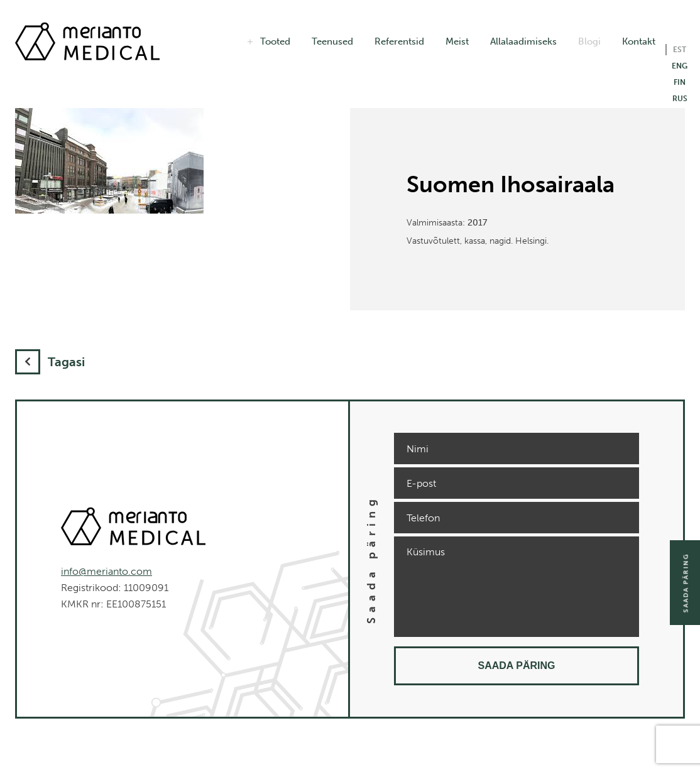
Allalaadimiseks (523, 41)
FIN (680, 82)
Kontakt (639, 41)
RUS (680, 99)
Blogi (589, 41)
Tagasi (50, 362)
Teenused (332, 41)
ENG (680, 66)
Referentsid (399, 41)
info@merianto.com (107, 571)
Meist (457, 41)
